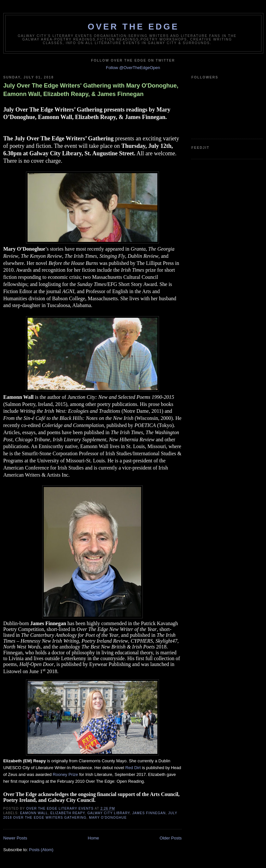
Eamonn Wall (34, 813)
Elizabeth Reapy (67, 813)
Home (94, 838)
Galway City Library (109, 813)
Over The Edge (133, 27)
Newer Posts (15, 838)
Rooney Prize (65, 774)
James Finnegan (149, 813)
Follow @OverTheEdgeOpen (133, 68)
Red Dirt (133, 768)
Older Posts (171, 838)
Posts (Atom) (41, 850)
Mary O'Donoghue (108, 818)
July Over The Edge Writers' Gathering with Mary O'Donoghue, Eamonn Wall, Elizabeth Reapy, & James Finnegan (91, 90)
